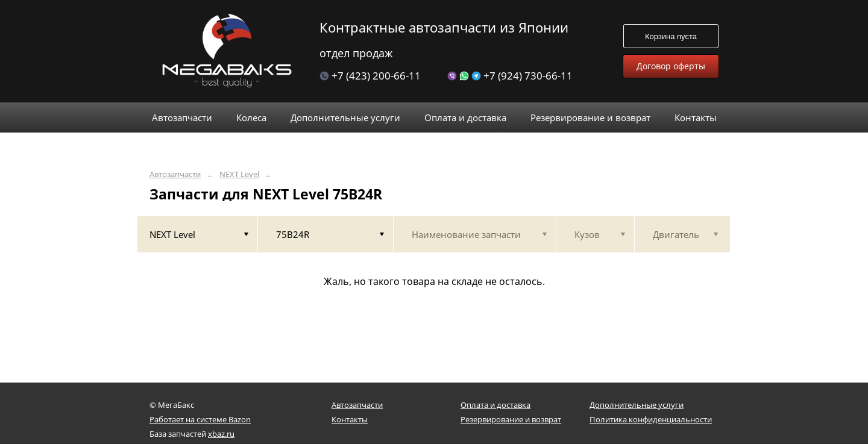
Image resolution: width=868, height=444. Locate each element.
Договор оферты (671, 66)
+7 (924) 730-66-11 (510, 76)
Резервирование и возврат (511, 419)
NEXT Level (239, 174)
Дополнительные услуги (637, 405)
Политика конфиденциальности (651, 419)
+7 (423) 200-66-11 (370, 76)
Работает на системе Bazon (200, 419)
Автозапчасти (175, 174)
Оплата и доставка (495, 405)
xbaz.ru (221, 434)
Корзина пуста (671, 36)
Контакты (350, 419)
